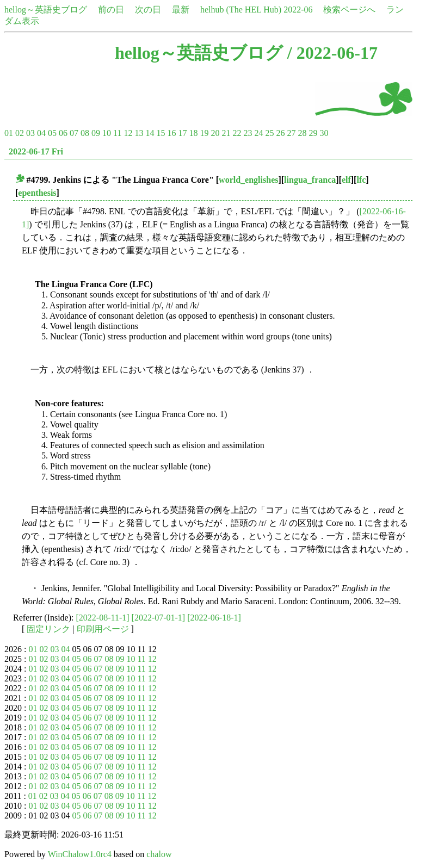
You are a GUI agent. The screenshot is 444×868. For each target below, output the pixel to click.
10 (107, 133)
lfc (361, 180)
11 (117, 133)
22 (237, 133)
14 (150, 133)
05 (52, 133)
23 (248, 133)
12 (128, 133)
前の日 (111, 10)
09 (96, 133)
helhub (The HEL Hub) (241, 10)
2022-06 (298, 10)
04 (41, 133)
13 (139, 133)
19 (204, 133)
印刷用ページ (103, 629)
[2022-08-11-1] (103, 618)
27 (291, 133)
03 (30, 133)
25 (269, 133)
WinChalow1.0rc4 (80, 854)
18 (193, 133)
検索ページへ (349, 10)
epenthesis (37, 193)
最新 (181, 10)
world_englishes (248, 180)
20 (215, 133)
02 (20, 133)
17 (182, 133)
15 (161, 133)
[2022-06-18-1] (214, 618)
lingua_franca (310, 180)
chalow (159, 854)
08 (85, 133)
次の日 (148, 10)
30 (324, 133)
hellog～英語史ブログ (46, 10)
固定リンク (48, 629)
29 (313, 133)
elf (346, 180)
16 (171, 133)
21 (226, 133)
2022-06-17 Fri (36, 151)
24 (258, 133)
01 (9, 133)
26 (280, 133)
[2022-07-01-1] (159, 618)
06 (63, 133)
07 (74, 133)
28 (302, 133)
